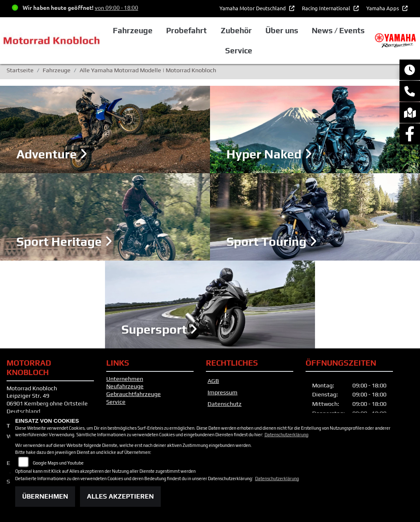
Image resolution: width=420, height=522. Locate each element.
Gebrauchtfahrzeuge (134, 394)
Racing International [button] (327, 8)
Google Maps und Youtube (58, 463)
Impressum (223, 392)
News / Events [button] (338, 30)
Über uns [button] (282, 30)
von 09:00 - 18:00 (116, 7)
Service (116, 402)
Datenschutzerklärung (286, 435)
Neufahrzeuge (125, 386)
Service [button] (239, 50)
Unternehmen (125, 379)
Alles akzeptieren (120, 496)
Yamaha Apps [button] (383, 8)
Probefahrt (186, 30)
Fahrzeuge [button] (133, 30)
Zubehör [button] (236, 30)
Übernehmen (45, 496)
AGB (213, 381)
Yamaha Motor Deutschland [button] (253, 8)
